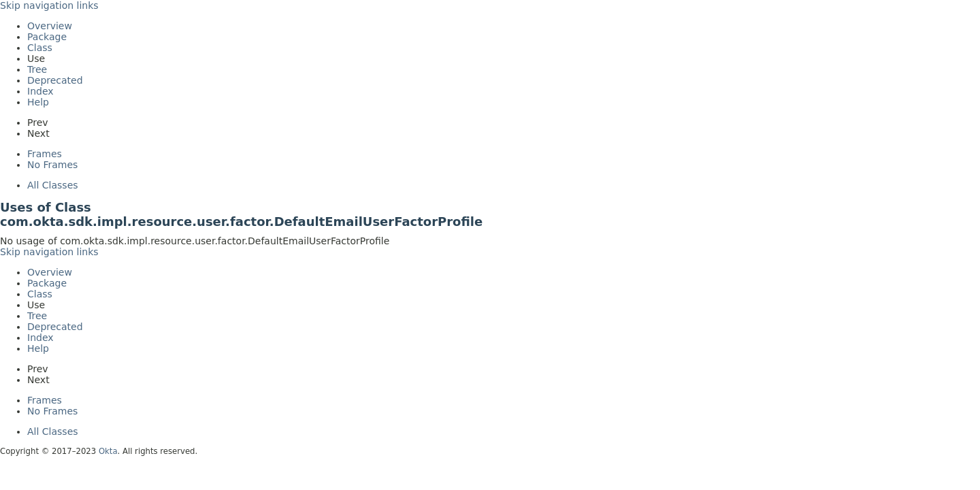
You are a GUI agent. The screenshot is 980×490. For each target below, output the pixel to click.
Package (47, 37)
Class (40, 48)
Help (38, 102)
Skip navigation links (49, 5)
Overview (50, 26)
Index (40, 91)
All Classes (53, 185)
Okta (108, 451)
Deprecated (55, 80)
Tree (37, 69)
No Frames (52, 165)
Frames (45, 154)
